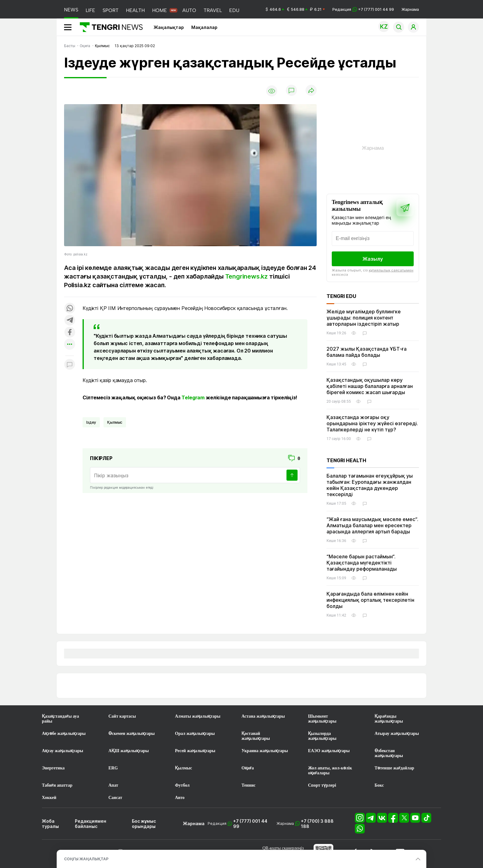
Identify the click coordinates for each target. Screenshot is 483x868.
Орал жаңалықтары (195, 734)
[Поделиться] (311, 91)
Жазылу (373, 259)
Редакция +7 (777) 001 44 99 (363, 9)
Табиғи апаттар (57, 785)
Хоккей (49, 798)
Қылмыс (183, 768)
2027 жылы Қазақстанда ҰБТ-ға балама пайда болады (367, 352)
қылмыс (115, 422)
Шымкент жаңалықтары (322, 719)
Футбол (182, 785)
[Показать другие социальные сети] (70, 345)
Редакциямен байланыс (91, 824)
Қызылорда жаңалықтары (322, 736)
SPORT (111, 10)
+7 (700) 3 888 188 (317, 824)
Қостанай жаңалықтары (256, 736)
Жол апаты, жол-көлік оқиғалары (330, 770)
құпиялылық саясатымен (391, 270)
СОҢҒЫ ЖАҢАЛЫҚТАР (86, 859)
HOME (160, 10)
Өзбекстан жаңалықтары (389, 753)
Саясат (115, 798)
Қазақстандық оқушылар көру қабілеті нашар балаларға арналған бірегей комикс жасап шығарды (370, 386)
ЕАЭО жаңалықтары (329, 751)
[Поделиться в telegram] (70, 321)
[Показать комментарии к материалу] (70, 365)
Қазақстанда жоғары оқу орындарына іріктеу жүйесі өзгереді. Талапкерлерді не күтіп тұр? (372, 423)
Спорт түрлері (322, 785)
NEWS (71, 10)
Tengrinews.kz (246, 276)
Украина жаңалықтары (265, 751)
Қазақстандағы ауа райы (60, 719)
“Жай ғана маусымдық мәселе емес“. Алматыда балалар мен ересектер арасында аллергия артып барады (372, 525)
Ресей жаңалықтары (195, 751)
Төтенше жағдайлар (394, 768)
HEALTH (135, 10)
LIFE (90, 10)
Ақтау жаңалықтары (63, 751)
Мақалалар (204, 27)
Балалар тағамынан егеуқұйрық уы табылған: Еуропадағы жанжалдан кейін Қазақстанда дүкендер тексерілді (370, 485)
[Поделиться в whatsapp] (70, 309)
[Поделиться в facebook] (70, 333)
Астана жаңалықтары (263, 716)
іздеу (91, 422)
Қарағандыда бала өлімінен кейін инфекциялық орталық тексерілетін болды (370, 600)
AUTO (189, 10)
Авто (180, 798)
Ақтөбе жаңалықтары (64, 734)
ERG (113, 768)
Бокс (379, 785)
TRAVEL (213, 10)
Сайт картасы (122, 716)
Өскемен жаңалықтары (132, 734)
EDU (234, 10)
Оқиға (248, 768)
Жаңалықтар (169, 27)
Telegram (193, 397)
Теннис (248, 785)
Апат (113, 785)
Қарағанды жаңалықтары (389, 719)
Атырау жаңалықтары (397, 734)
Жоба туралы (50, 824)
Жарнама (410, 9)
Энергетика (53, 768)
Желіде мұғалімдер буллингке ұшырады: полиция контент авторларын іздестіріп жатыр (364, 318)
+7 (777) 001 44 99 (250, 824)
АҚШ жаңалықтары (129, 751)
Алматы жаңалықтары (198, 716)
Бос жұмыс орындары (144, 824)
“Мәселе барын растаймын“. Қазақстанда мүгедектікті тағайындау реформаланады (362, 563)
